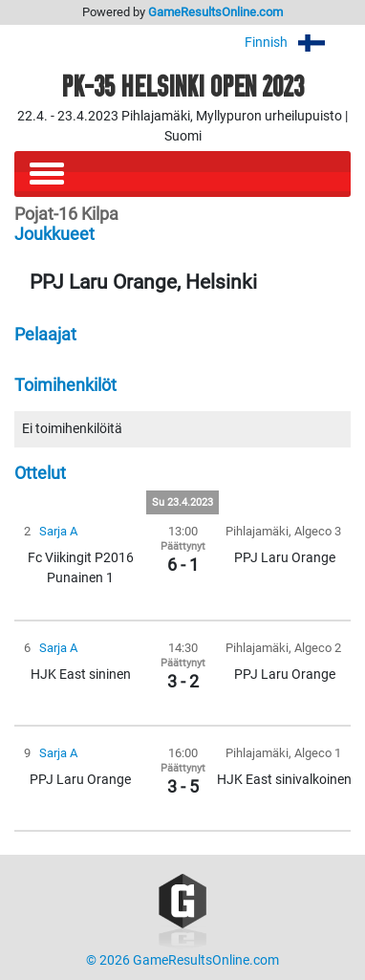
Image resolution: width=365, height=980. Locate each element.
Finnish (298, 43)
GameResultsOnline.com (215, 12)
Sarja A (58, 531)
